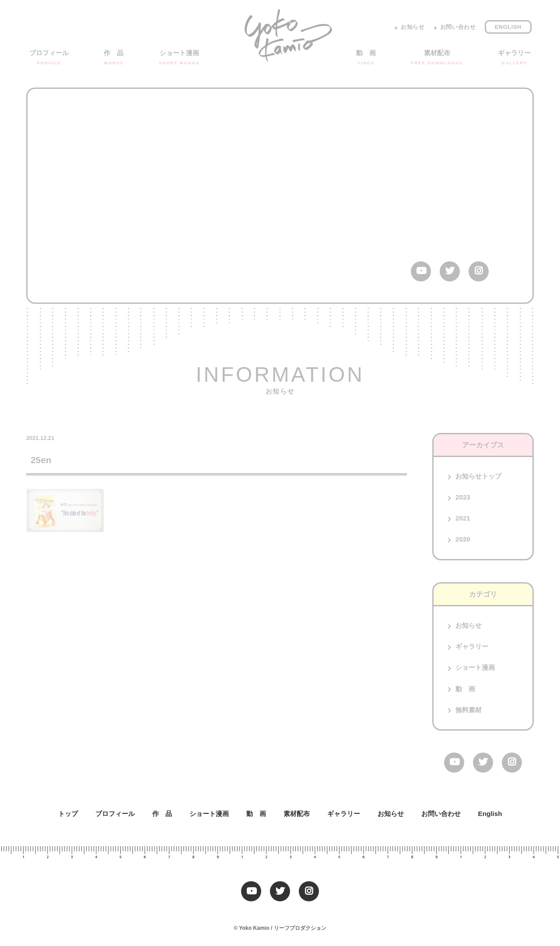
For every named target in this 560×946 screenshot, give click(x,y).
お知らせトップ (478, 476)
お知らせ (413, 27)
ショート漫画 (179, 58)
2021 (463, 518)
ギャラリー (514, 58)
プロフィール (49, 58)
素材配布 (437, 58)
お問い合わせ (458, 27)
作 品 (114, 58)
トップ (68, 814)
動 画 (366, 58)
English (508, 27)
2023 (463, 497)
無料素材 (469, 710)
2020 (463, 539)
